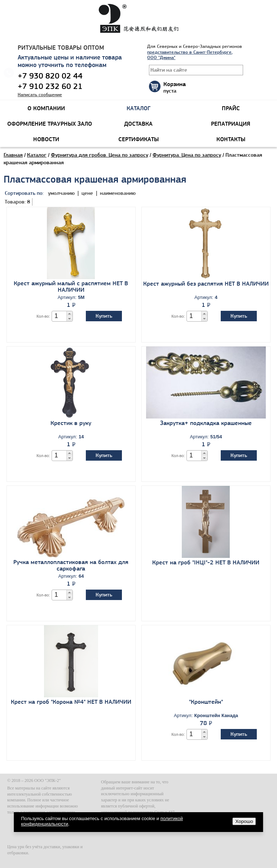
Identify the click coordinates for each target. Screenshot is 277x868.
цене (88, 193)
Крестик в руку (71, 423)
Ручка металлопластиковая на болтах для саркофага (71, 565)
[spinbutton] (60, 316)
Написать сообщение (40, 95)
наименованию (118, 193)
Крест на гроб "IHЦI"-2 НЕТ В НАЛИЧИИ (206, 562)
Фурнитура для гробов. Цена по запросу (100, 155)
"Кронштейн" (206, 702)
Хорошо (244, 821)
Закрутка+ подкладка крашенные (206, 423)
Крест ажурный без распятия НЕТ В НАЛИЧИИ (206, 283)
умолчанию (61, 193)
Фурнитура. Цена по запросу (187, 155)
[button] (69, 314)
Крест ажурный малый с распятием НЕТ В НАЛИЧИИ (71, 286)
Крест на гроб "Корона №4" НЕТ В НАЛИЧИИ (71, 702)
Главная (13, 155)
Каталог (37, 155)
